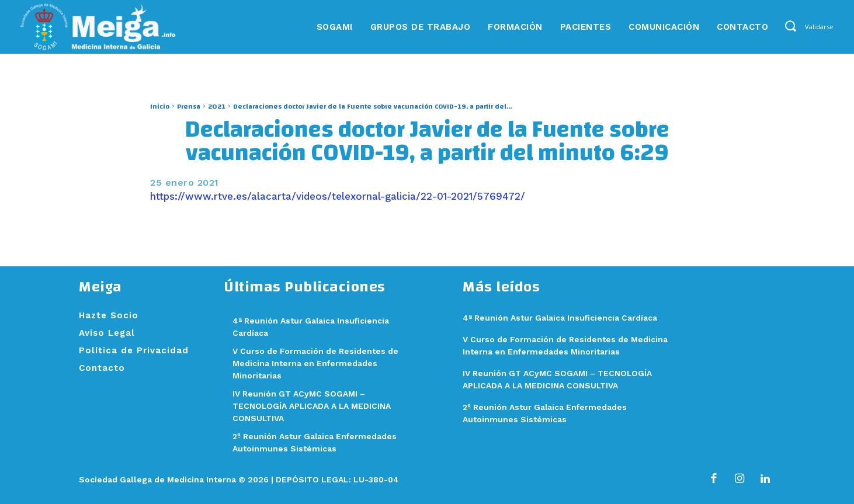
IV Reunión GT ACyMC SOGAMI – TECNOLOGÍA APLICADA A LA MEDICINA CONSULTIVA (318, 406)
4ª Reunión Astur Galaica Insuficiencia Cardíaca (567, 318)
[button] (790, 26)
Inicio (160, 106)
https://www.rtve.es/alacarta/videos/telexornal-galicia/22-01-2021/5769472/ (338, 196)
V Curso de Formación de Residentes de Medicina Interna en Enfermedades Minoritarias (321, 363)
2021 (217, 106)
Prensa (189, 106)
